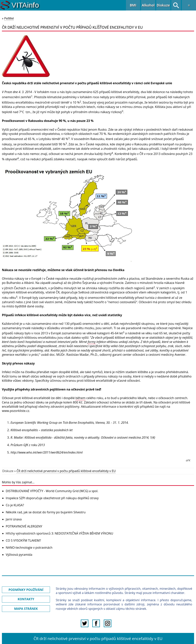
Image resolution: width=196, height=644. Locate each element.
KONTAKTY (26, 599)
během (80, 398)
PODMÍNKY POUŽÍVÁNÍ (26, 590)
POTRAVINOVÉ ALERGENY (24, 526)
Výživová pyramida (19, 555)
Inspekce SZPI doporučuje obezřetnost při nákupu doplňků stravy (52, 498)
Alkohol (148, 5)
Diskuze (163, 5)
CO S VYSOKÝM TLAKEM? (23, 540)
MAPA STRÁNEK (26, 609)
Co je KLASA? (15, 505)
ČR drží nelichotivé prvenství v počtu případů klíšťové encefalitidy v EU (66, 471)
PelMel (9, 18)
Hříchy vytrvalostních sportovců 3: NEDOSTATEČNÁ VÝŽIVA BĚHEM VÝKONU (59, 533)
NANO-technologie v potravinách (29, 548)
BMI (133, 5)
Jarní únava (14, 519)
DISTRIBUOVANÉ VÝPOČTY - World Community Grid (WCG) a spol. (52, 491)
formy (92, 342)
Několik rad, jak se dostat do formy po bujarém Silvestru (46, 512)
